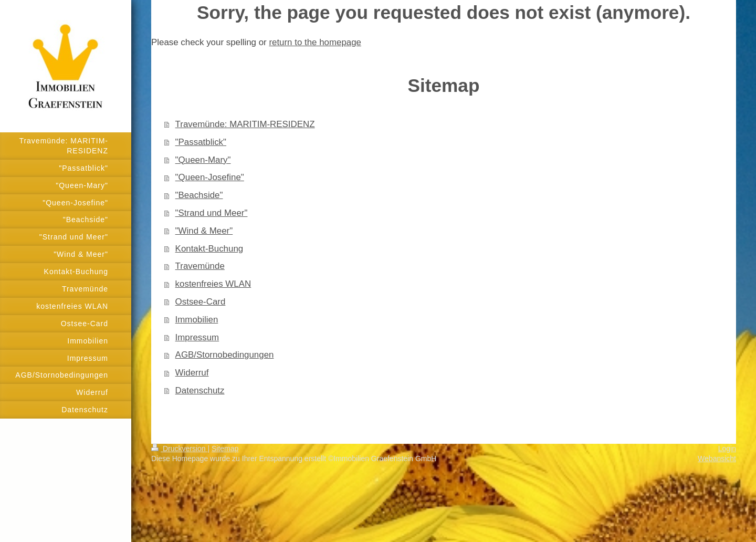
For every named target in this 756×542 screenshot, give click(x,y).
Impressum (197, 337)
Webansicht (717, 458)
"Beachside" (199, 195)
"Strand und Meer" (212, 213)
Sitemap (225, 449)
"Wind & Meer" (204, 231)
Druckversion (179, 449)
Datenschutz (200, 390)
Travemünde (200, 266)
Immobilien (197, 320)
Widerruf (192, 373)
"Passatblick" (201, 142)
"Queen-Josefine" (210, 177)
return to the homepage (315, 42)
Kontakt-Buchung (209, 249)
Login (727, 449)
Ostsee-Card (201, 302)
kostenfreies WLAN (213, 284)
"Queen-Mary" (203, 160)
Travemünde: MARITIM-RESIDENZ (245, 124)
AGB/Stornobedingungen (225, 355)
